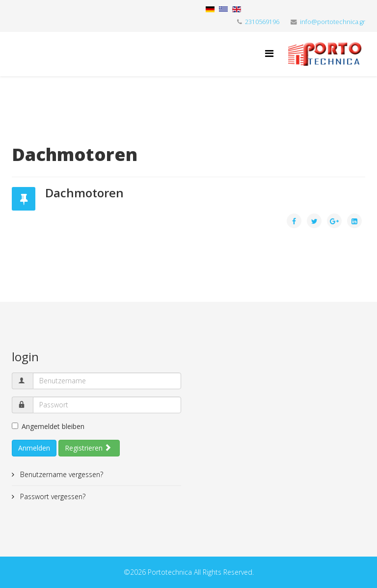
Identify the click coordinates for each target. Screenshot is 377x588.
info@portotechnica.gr (333, 22)
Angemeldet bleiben (48, 426)
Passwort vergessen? (52, 496)
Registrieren (88, 448)
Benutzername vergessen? (61, 474)
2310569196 (262, 22)
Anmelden (34, 448)
